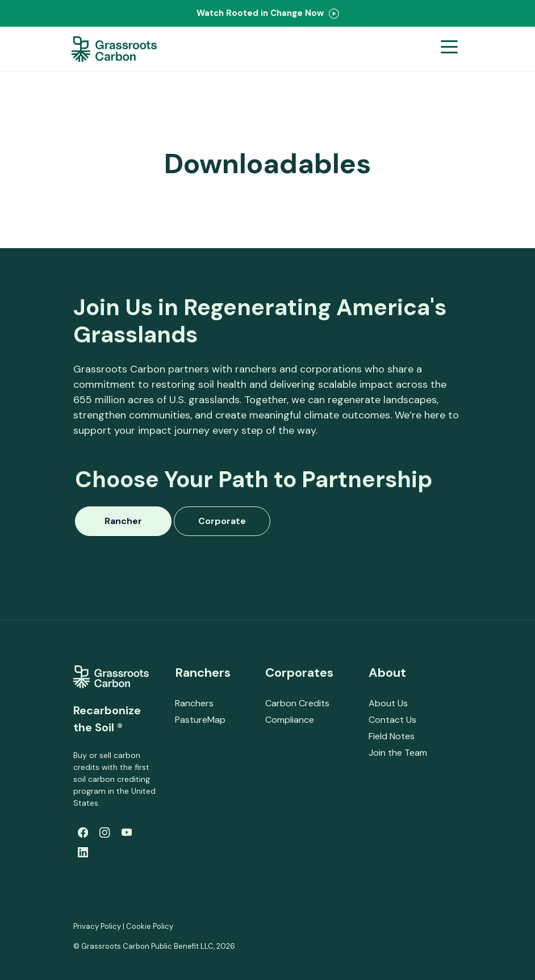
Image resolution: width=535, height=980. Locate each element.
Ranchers (194, 703)
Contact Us (392, 720)
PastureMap (200, 720)
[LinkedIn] (83, 852)
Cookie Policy (150, 926)
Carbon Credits (297, 703)
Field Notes (392, 736)
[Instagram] (105, 832)
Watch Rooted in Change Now (268, 13)
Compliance (290, 720)
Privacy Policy (97, 926)
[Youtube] (127, 832)
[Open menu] (449, 49)
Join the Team (398, 753)
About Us (388, 703)
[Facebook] (83, 832)
